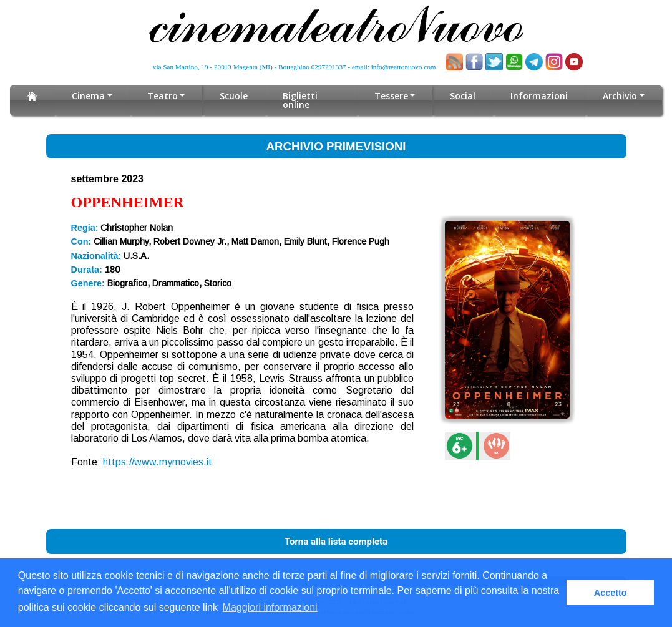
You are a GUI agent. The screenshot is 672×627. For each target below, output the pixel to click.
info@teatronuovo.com (404, 67)
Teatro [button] (163, 96)
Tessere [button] (391, 96)
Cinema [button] (88, 96)
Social (463, 96)
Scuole (234, 96)
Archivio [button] (620, 96)
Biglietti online (300, 100)
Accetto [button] (611, 593)
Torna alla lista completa (336, 542)
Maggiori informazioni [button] (270, 607)
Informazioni (539, 96)
